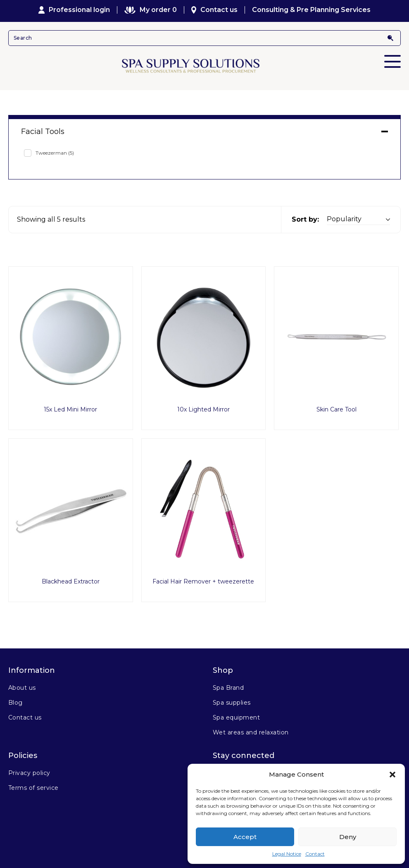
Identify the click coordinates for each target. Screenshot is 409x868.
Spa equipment (236, 717)
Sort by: (305, 219)
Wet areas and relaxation (251, 732)
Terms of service (33, 788)
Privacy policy (29, 773)
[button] (392, 775)
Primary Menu (392, 56)
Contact (315, 854)
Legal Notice (287, 854)
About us (22, 688)
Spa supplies (232, 703)
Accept (245, 837)
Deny (348, 837)
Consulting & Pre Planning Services (311, 10)
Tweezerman (55, 153)
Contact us (215, 10)
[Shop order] (358, 219)
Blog (15, 703)
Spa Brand (228, 688)
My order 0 (150, 10)
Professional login (74, 10)
